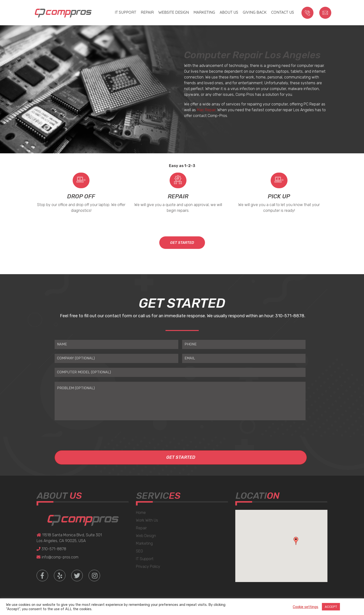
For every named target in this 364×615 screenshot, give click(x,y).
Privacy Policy (148, 566)
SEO (139, 551)
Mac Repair (206, 110)
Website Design (174, 12)
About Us (229, 12)
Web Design (146, 536)
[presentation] (91, 433)
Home (141, 513)
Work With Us (147, 520)
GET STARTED (182, 243)
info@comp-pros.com (57, 557)
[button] (296, 541)
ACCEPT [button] (331, 607)
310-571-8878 (51, 549)
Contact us (283, 12)
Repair (147, 12)
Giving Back (255, 12)
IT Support (125, 12)
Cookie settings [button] (306, 607)
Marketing (204, 12)
